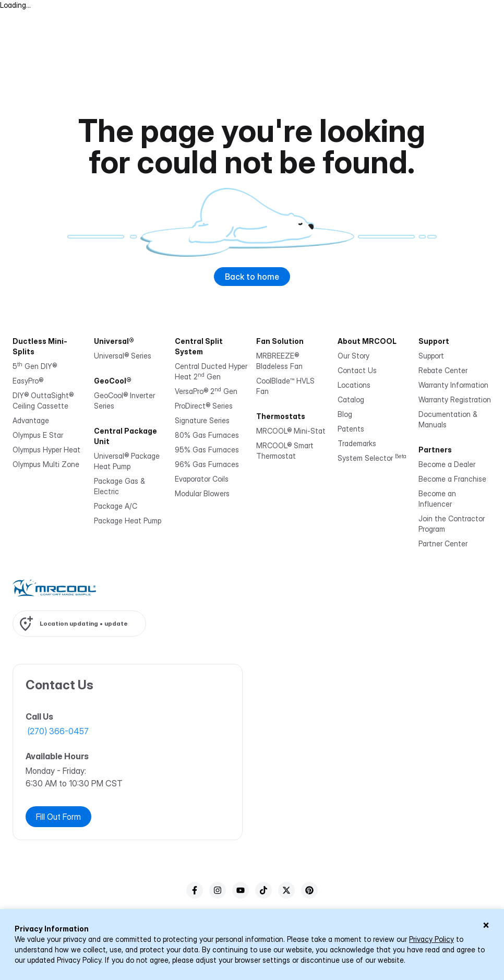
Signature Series (202, 420)
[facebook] (195, 890)
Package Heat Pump (128, 521)
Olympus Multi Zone (46, 464)
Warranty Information (453, 385)
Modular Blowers (202, 493)
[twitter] (286, 890)
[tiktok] (263, 890)
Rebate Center (443, 370)
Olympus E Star (38, 435)
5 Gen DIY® (35, 366)
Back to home (252, 277)
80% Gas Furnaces (207, 435)
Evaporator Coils (202, 479)
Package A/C (116, 506)
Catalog (351, 399)
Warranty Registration (455, 399)
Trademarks (357, 443)
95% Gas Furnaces (207, 450)
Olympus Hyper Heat (46, 450)
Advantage (31, 420)
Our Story (353, 356)
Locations (354, 385)
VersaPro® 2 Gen (206, 391)
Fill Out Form (58, 817)
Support (431, 356)
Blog (345, 414)
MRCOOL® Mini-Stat (291, 431)
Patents (351, 429)
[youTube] (241, 890)
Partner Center (443, 543)
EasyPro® (28, 381)
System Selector (372, 458)
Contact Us (357, 370)
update (116, 623)
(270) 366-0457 (58, 731)
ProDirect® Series (204, 406)
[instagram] (218, 890)
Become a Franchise (452, 479)
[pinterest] (309, 890)
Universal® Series (123, 356)
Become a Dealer (447, 464)
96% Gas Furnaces (207, 464)
